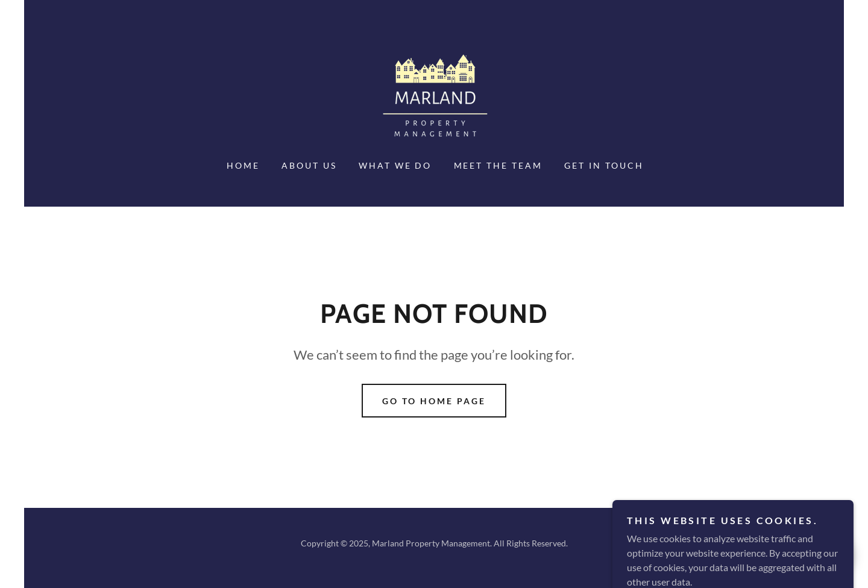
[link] (434, 97)
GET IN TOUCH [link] (604, 165)
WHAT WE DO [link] (395, 165)
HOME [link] (243, 165)
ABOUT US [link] (309, 165)
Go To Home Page (434, 401)
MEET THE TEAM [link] (498, 165)
